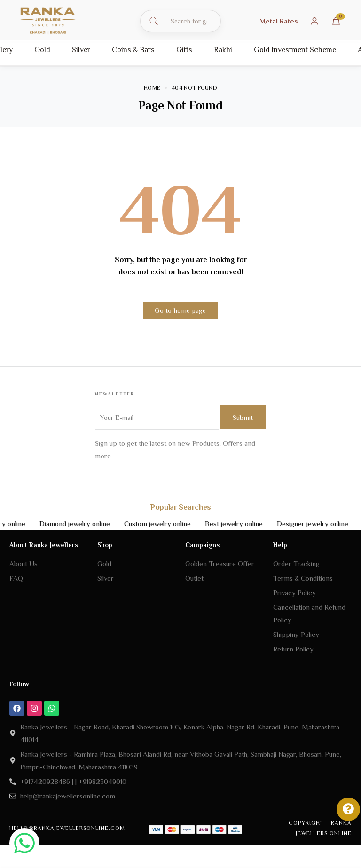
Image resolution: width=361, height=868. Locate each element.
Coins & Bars (133, 50)
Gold (42, 50)
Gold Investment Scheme (295, 50)
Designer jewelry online (324, 523)
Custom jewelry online (169, 523)
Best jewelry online (246, 523)
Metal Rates (279, 21)
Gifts (184, 50)
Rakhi (223, 50)
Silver (81, 50)
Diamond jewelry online (86, 523)
